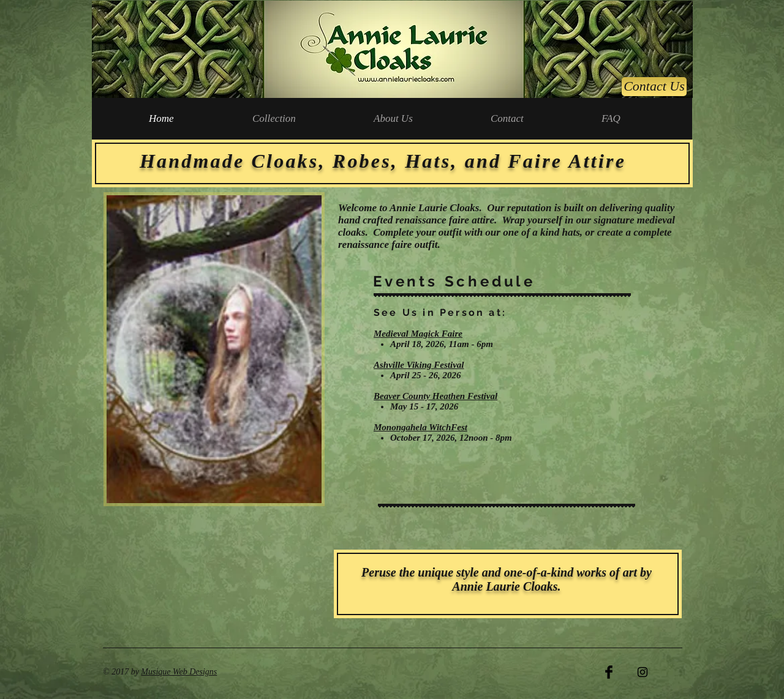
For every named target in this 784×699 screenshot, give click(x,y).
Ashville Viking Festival (419, 365)
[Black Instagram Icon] (643, 672)
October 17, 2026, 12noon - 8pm (451, 438)
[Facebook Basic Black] (609, 672)
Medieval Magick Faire (418, 334)
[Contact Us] (654, 87)
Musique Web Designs (179, 672)
